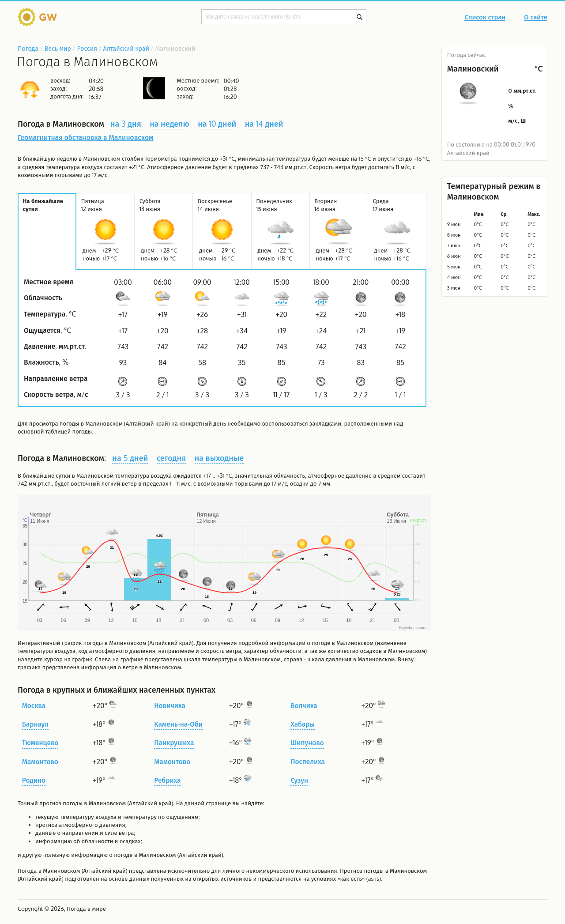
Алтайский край (126, 48)
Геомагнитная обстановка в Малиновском (86, 137)
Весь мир (58, 48)
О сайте (536, 18)
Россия (87, 48)
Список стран (485, 18)
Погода (28, 48)
